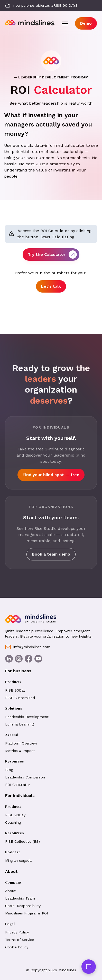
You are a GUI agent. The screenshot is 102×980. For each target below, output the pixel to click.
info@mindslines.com (28, 647)
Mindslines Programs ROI (26, 913)
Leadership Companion (25, 777)
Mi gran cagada (18, 860)
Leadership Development (27, 717)
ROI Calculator (18, 785)
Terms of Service (20, 940)
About (11, 891)
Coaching (13, 822)
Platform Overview (21, 743)
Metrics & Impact (20, 751)
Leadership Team (20, 898)
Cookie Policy (17, 947)
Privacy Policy (17, 932)
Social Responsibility (23, 906)
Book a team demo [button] (51, 554)
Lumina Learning (19, 724)
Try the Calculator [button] (52, 255)
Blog (9, 770)
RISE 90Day (15, 690)
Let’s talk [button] (51, 286)
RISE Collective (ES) (22, 841)
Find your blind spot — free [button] (51, 475)
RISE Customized (20, 698)
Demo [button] (86, 23)
